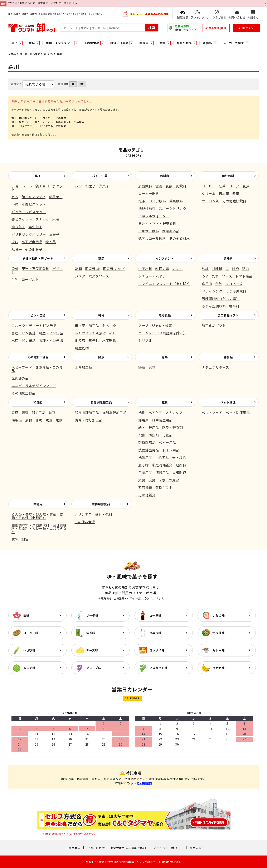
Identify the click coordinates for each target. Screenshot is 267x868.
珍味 (15, 242)
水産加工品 (84, 367)
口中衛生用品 (162, 420)
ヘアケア (155, 412)
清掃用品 (162, 472)
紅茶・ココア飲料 (152, 201)
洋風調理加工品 (114, 412)
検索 (152, 27)
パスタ (80, 276)
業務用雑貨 (20, 539)
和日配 (38, 402)
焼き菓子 (18, 227)
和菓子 (91, 186)
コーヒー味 (31, 633)
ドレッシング (212, 291)
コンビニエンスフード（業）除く (164, 284)
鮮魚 (101, 357)
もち (106, 325)
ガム (15, 197)
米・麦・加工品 (87, 325)
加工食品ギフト (228, 315)
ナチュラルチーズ (215, 367)
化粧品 (168, 435)
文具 (142, 480)
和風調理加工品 (87, 412)
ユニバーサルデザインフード (34, 386)
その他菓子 (34, 249)
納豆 (52, 412)
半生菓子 (35, 227)
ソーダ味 (92, 615)
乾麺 (78, 269)
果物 (152, 367)
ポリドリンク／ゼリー (29, 234)
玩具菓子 (56, 197)
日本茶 (224, 193)
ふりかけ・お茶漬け (90, 333)
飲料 (15, 269)
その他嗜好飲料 (234, 201)
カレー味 (218, 650)
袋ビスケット (22, 219)
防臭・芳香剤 (173, 427)
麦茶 (236, 193)
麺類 (101, 258)
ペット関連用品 (238, 412)
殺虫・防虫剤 (149, 435)
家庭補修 (145, 487)
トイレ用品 (171, 450)
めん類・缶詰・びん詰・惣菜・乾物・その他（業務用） (37, 516)
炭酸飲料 (145, 186)
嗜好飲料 (228, 176)
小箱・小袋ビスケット (29, 204)
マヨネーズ (234, 284)
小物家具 (162, 457)
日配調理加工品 (101, 402)
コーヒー (209, 186)
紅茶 (222, 186)
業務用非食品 (101, 504)
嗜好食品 (165, 315)
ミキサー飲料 (149, 231)
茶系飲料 (176, 201)
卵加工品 (39, 412)
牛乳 (15, 279)
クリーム (209, 193)
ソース (227, 276)
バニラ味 (155, 633)
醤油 (246, 269)
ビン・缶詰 (38, 315)
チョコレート (22, 186)
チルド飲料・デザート (38, 258)
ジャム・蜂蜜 (162, 325)
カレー (178, 269)
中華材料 (145, 269)
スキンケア (174, 412)
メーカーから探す (30, 54)
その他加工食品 (38, 357)
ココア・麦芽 (239, 186)
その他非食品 (85, 522)
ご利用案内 (144, 783)
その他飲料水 (179, 238)
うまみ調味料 (236, 291)
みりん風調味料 (214, 306)
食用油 (207, 284)
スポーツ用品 (169, 480)
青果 (165, 357)
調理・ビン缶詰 (51, 340)
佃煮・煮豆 (44, 420)
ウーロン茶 (210, 201)
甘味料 (217, 269)
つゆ (205, 276)
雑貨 (165, 402)
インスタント (165, 258)
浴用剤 (144, 420)
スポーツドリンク (173, 208)
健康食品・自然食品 (37, 369)
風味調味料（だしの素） (221, 299)
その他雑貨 (147, 495)
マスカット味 (158, 668)
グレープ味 (94, 668)
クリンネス (83, 514)
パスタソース (99, 276)
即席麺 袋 (93, 269)
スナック (42, 219)
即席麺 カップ (114, 269)
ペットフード (212, 412)
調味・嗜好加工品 (89, 420)
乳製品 (228, 357)
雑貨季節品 (147, 442)
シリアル (145, 340)
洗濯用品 (145, 457)
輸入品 (51, 242)
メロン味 (29, 668)
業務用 (38, 504)
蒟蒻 (25, 412)
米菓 (56, 219)
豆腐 (15, 412)
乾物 (101, 315)
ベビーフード (22, 367)
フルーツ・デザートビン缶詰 (34, 325)
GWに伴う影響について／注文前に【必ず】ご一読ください (42, 3)
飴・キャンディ (34, 197)
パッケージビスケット (29, 212)
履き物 (144, 465)
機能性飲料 (147, 208)
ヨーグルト (30, 279)
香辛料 (234, 306)
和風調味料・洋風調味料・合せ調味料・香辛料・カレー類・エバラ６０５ (39, 528)
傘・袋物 (179, 457)
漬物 (28, 420)
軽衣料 (181, 465)
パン (78, 186)
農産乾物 (82, 348)
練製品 (17, 420)
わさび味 (29, 650)
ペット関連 (228, 402)
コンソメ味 (157, 650)
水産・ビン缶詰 (24, 340)
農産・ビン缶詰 (51, 333)
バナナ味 (218, 668)
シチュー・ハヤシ (152, 276)
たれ (215, 276)
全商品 (12, 54)
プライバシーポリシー (168, 848)
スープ (143, 325)
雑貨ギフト (164, 487)
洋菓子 (104, 186)
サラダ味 (218, 633)
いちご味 (218, 615)
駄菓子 (17, 249)
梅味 (26, 615)
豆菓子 (54, 234)
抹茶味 (91, 633)
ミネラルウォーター (154, 216)
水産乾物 (109, 340)
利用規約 (195, 848)
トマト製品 (244, 276)
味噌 (236, 269)
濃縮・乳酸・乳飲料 (171, 186)
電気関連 (179, 472)
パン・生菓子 (101, 176)
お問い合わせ (96, 848)
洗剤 (142, 412)
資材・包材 (104, 514)
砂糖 (205, 269)
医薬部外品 (171, 231)
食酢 (219, 284)
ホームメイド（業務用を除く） (162, 333)
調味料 (228, 258)
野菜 (142, 367)
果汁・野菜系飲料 (35, 269)
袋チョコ (42, 186)
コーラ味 (155, 615)
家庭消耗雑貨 (162, 465)
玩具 (152, 480)
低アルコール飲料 (152, 238)
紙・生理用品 (149, 427)
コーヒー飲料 (149, 193)
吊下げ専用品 (32, 242)
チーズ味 (92, 650)
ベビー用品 (167, 442)
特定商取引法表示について (129, 848)
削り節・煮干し (87, 340)
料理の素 (162, 269)
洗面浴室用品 (149, 450)
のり (113, 333)
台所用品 (145, 472)
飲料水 (165, 176)
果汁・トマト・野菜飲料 (157, 223)
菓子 (38, 176)
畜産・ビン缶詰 (24, 333)
